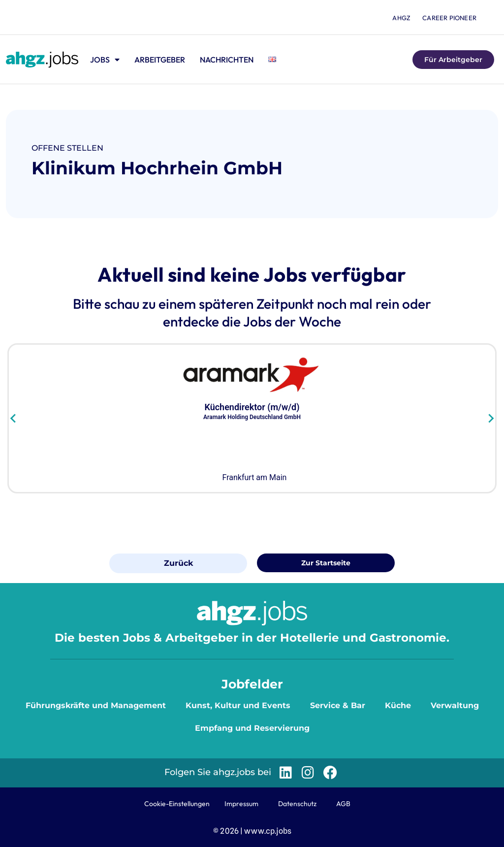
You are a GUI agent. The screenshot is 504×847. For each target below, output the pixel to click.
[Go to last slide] (14, 418)
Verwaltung (455, 705)
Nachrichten (227, 60)
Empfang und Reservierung (252, 728)
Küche (398, 705)
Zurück (178, 563)
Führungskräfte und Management (96, 705)
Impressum (241, 804)
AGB (343, 804)
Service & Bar (338, 705)
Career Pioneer (449, 18)
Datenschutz (297, 804)
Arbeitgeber (160, 60)
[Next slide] (490, 418)
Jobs (105, 60)
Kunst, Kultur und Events (238, 705)
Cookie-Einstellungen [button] (177, 804)
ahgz (401, 18)
